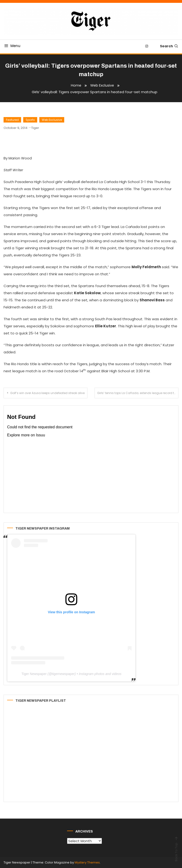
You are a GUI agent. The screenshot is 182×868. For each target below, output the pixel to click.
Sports (30, 120)
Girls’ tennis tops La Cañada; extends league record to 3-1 (138, 393)
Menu (12, 46)
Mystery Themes (87, 862)
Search (169, 46)
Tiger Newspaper (34, 674)
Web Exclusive (52, 120)
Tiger (35, 128)
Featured (12, 120)
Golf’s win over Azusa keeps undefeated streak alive (47, 393)
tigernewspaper (63, 674)
